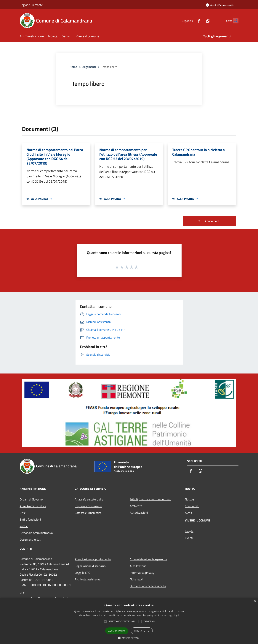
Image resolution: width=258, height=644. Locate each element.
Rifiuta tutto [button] (142, 631)
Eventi (189, 538)
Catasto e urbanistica (88, 513)
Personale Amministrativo (36, 533)
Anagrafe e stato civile (89, 499)
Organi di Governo (31, 499)
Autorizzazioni (139, 513)
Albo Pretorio (138, 566)
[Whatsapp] (201, 21)
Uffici (23, 513)
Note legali (137, 579)
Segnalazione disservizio (90, 566)
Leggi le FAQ (83, 573)
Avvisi (189, 513)
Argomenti (89, 67)
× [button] (255, 601)
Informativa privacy (142, 573)
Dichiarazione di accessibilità (148, 586)
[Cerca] (234, 21)
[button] (129, 638)
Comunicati (192, 506)
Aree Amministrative (33, 506)
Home (73, 67)
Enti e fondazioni (30, 519)
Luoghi (189, 531)
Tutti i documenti (209, 221)
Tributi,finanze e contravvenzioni (151, 499)
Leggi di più (174, 615)
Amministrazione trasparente (148, 559)
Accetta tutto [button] (117, 631)
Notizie (189, 499)
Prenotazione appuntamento (93, 559)
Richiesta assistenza (88, 579)
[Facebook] (192, 21)
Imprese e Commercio (88, 506)
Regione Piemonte (31, 5)
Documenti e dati (31, 540)
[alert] (129, 621)
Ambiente (136, 506)
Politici (24, 526)
